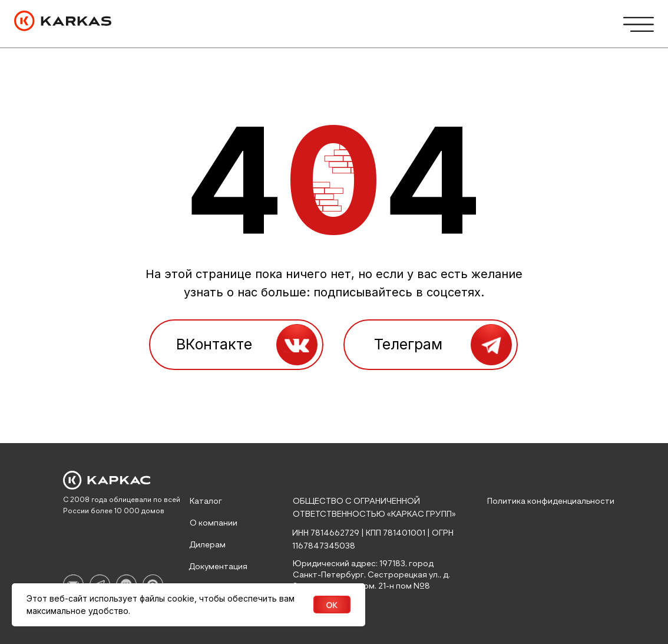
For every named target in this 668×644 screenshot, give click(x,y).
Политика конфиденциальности (551, 501)
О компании (214, 523)
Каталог (206, 501)
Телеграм (408, 344)
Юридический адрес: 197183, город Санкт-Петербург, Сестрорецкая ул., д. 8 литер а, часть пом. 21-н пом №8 (371, 575)
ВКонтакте (214, 344)
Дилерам (207, 545)
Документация (218, 567)
